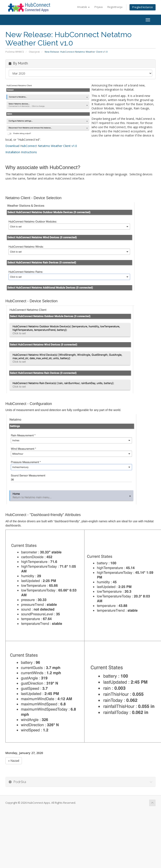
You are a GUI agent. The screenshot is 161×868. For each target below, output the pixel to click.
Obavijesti (34, 52)
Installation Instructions (21, 152)
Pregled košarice (143, 7)
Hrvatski (83, 7)
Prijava (99, 7)
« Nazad (14, 761)
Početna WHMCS (15, 52)
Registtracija (115, 7)
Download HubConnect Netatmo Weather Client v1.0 (41, 146)
